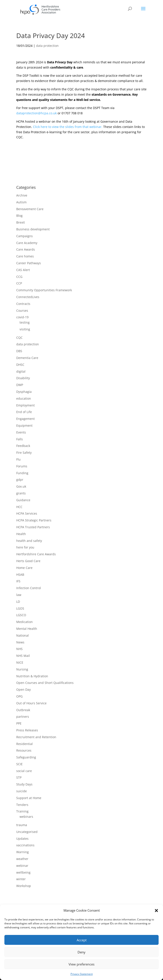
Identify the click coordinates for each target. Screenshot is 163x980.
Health (21, 534)
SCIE (19, 764)
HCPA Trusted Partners (33, 527)
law (19, 595)
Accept (82, 940)
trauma (22, 825)
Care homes (25, 256)
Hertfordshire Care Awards (36, 554)
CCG (19, 277)
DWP (20, 385)
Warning (23, 852)
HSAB (20, 575)
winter (21, 879)
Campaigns (24, 236)
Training (22, 811)
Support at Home (29, 798)
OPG (19, 696)
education (24, 398)
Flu (18, 459)
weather (22, 859)
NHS (19, 649)
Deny (81, 952)
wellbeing (23, 872)
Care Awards (26, 249)
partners (23, 717)
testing (25, 322)
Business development (33, 229)
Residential (24, 744)
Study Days (24, 784)
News (20, 642)
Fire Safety (24, 453)
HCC (19, 507)
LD (18, 602)
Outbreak (23, 710)
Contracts (23, 304)
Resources (24, 750)
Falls (20, 439)
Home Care (24, 568)
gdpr (20, 480)
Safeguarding (26, 757)
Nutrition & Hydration (32, 676)
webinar (22, 866)
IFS (18, 581)
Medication (24, 622)
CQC (19, 338)
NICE (20, 662)
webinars (26, 817)
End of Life (24, 412)
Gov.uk (21, 486)
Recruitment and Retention (36, 737)
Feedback (23, 446)
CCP (19, 283)
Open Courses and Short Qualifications (45, 683)
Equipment (24, 425)
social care (24, 771)
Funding (22, 473)
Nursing (22, 669)
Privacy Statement (82, 974)
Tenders (22, 805)
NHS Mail (23, 656)
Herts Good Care (28, 561)
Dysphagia (24, 392)
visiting (25, 329)
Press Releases (27, 730)
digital (21, 371)
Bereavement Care (30, 209)
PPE (19, 723)
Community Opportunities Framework (44, 290)
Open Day (24, 689)
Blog (19, 216)
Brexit (21, 222)
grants (21, 493)
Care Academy (27, 243)
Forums (22, 466)
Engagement (25, 419)
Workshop (24, 886)
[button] (156, 911)
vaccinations (25, 845)
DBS (19, 351)
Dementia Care (27, 358)
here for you (25, 547)
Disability (23, 378)
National (23, 635)
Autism (21, 202)
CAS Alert (23, 270)
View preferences (81, 964)
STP (19, 777)
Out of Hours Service (31, 703)
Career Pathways (29, 263)
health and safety (29, 541)
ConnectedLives (28, 297)
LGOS (20, 608)
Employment (25, 405)
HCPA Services (27, 513)
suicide (22, 791)
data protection (47, 46)
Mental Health (27, 629)
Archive (22, 195)
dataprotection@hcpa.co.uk (36, 113)
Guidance (23, 500)
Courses (22, 311)
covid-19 (22, 317)
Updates (22, 839)
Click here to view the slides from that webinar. (68, 127)
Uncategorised (27, 832)
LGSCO (21, 615)
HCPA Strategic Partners (34, 520)
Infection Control (29, 588)
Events (21, 432)
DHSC (20, 365)
